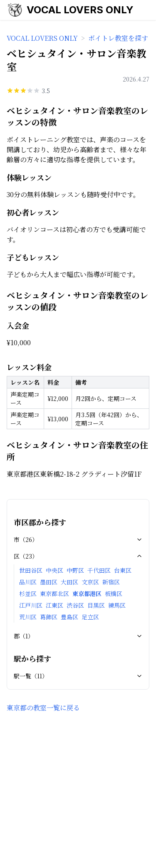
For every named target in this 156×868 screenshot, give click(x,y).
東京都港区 (87, 594)
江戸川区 (31, 605)
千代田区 (99, 570)
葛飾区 (49, 617)
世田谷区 (31, 570)
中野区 (75, 570)
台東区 (123, 570)
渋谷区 (75, 605)
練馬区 (117, 605)
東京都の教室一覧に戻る (43, 708)
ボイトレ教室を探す (118, 38)
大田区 (69, 582)
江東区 (54, 605)
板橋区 (114, 594)
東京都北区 (54, 594)
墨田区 (49, 582)
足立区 (90, 617)
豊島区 (69, 617)
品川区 (28, 582)
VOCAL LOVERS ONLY (80, 10)
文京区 (90, 582)
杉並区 (28, 594)
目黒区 (96, 605)
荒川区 (28, 617)
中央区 (54, 570)
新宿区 (111, 582)
